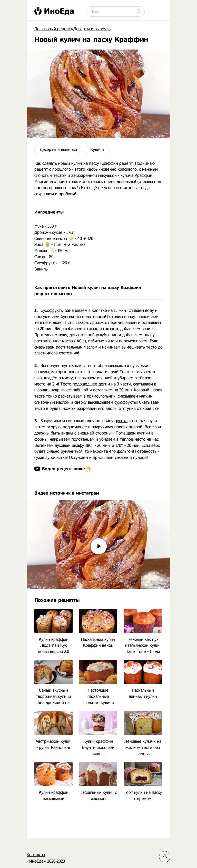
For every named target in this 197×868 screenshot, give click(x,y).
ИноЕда (54, 11)
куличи (144, 433)
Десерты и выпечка (58, 150)
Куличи (97, 150)
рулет (55, 408)
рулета (121, 421)
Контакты (36, 855)
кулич (77, 163)
